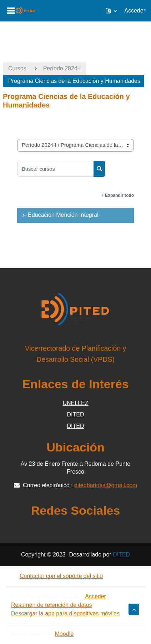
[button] (111, 11)
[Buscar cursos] (56, 169)
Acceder (135, 11)
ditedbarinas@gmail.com (106, 485)
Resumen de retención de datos (52, 605)
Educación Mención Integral (63, 215)
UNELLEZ (75, 403)
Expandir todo (119, 195)
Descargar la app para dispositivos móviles (65, 613)
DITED (76, 415)
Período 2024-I (62, 68)
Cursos (17, 68)
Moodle (64, 634)
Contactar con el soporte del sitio (57, 576)
